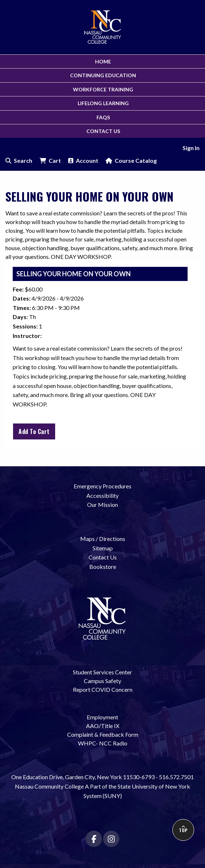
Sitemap (103, 548)
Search (19, 160)
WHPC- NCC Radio (103, 743)
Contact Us (103, 557)
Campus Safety (102, 681)
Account (83, 160)
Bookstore (103, 567)
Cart (50, 160)
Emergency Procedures (102, 486)
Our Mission (102, 505)
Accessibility (102, 495)
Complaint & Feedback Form (103, 734)
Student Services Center (102, 672)
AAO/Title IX (103, 726)
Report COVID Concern (103, 689)
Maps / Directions (103, 539)
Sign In (191, 148)
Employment (102, 717)
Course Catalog (131, 160)
